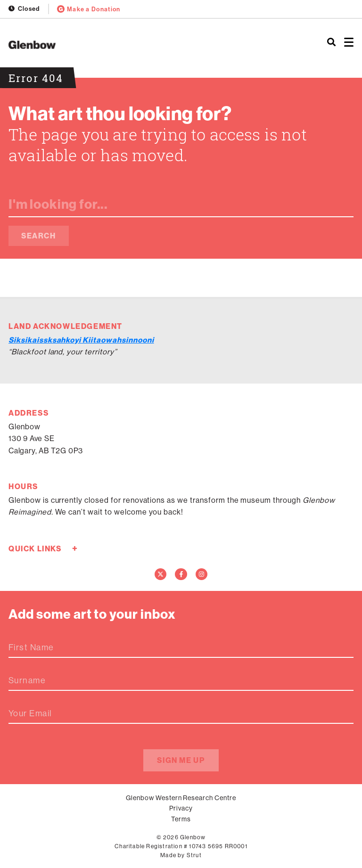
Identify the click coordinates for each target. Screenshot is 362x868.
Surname (27, 680)
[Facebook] (181, 574)
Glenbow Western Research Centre (181, 798)
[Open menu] (349, 42)
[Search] (331, 42)
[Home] (121, 45)
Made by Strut (181, 855)
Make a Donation (89, 9)
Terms (181, 819)
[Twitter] (161, 574)
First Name (31, 647)
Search (39, 236)
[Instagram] (202, 574)
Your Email (30, 713)
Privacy (181, 808)
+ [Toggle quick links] (75, 548)
